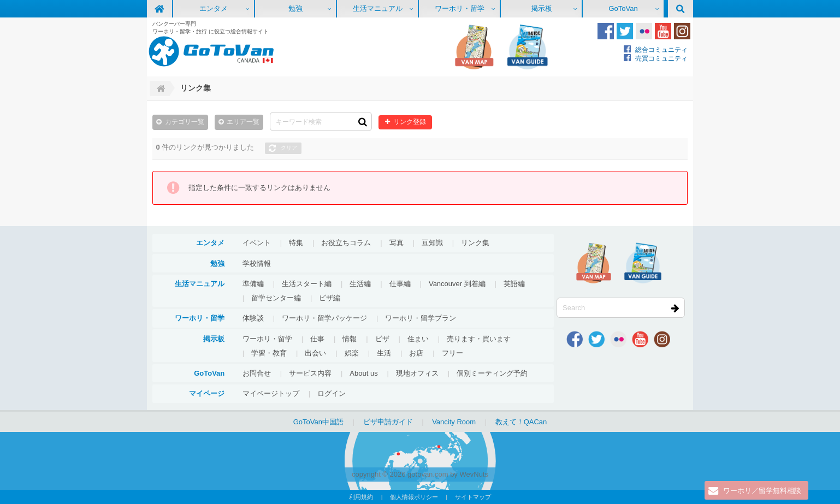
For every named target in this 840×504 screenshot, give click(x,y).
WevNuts (474, 474)
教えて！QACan (521, 422)
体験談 (253, 318)
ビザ (382, 339)
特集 (296, 243)
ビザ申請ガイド (388, 422)
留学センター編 (276, 298)
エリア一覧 (243, 121)
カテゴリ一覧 (185, 121)
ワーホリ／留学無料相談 (762, 491)
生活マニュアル (378, 8)
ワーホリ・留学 (460, 8)
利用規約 (361, 497)
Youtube (663, 31)
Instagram (682, 31)
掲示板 (542, 8)
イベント (257, 243)
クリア (289, 148)
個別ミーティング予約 (492, 373)
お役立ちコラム (346, 243)
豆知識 (432, 243)
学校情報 (257, 263)
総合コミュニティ (661, 49)
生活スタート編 (307, 284)
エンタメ (214, 8)
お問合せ (257, 373)
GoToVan (623, 8)
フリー (452, 353)
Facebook (606, 31)
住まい (418, 339)
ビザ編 (330, 298)
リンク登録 (410, 121)
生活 (384, 353)
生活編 (360, 284)
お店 (416, 353)
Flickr (644, 31)
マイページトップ (271, 393)
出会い (315, 353)
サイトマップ (473, 497)
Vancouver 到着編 (457, 284)
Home (159, 88)
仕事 (317, 339)
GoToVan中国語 (318, 422)
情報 (350, 339)
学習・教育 (269, 353)
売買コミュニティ (661, 58)
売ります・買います (479, 339)
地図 (474, 47)
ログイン (332, 393)
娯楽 (352, 353)
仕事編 (400, 284)
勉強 (295, 8)
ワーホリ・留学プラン (421, 318)
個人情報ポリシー (414, 497)
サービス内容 (310, 373)
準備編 (253, 284)
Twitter (625, 31)
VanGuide (528, 47)
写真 (397, 243)
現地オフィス (417, 373)
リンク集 (475, 243)
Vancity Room (454, 422)
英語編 (514, 284)
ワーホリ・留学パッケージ (324, 318)
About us (363, 373)
